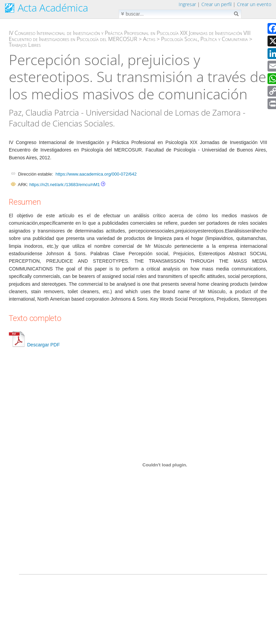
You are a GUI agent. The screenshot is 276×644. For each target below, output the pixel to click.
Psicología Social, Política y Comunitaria (204, 39)
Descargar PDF (34, 345)
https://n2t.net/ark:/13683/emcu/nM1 (64, 185)
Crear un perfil (216, 4)
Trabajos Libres (25, 45)
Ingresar (187, 4)
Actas (149, 39)
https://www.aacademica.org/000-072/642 (96, 174)
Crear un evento (254, 4)
